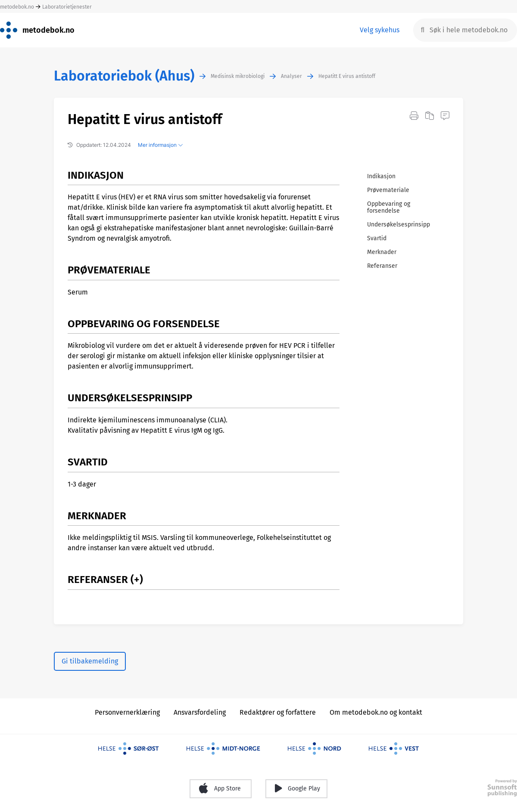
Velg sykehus (380, 30)
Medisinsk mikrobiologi (238, 76)
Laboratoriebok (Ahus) (124, 76)
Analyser (291, 76)
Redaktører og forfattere (278, 712)
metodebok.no (17, 7)
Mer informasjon (160, 145)
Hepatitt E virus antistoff (347, 76)
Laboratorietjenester (67, 7)
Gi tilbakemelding (90, 661)
